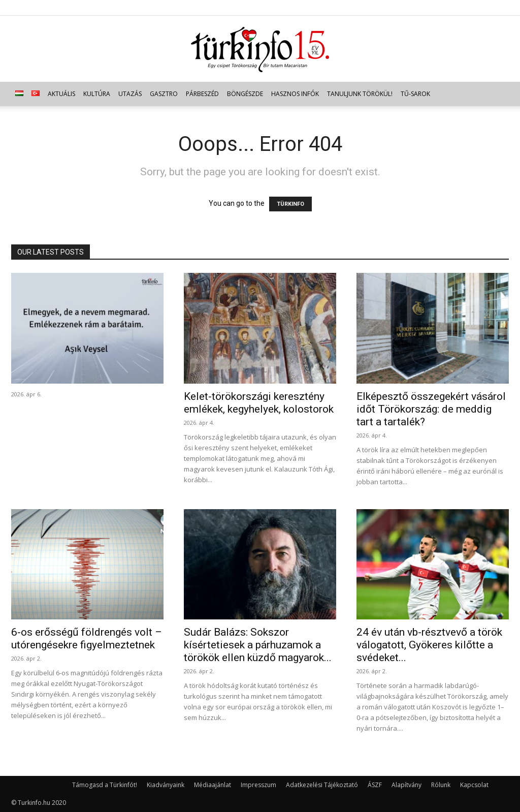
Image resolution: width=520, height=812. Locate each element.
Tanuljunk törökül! (360, 94)
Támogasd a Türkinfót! (105, 785)
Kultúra (97, 94)
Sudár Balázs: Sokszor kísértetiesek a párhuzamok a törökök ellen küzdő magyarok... (258, 645)
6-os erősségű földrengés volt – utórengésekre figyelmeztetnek (87, 638)
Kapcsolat (474, 785)
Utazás (130, 94)
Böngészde (245, 94)
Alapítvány (407, 785)
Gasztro (164, 94)
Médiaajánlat (213, 785)
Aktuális (61, 94)
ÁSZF (375, 785)
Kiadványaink (166, 785)
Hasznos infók (295, 94)
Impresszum (258, 785)
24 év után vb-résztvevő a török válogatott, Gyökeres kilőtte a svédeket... (429, 645)
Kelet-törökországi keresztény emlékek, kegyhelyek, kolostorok (259, 403)
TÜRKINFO (290, 204)
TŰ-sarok (415, 94)
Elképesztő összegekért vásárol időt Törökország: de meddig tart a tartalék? (431, 409)
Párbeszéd (202, 94)
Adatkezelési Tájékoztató (322, 785)
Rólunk (441, 785)
